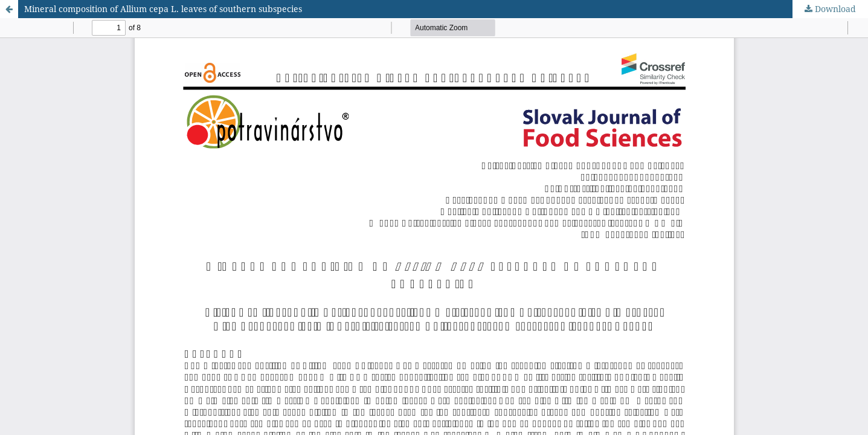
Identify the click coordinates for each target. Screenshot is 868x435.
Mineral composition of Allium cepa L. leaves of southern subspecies (163, 9)
